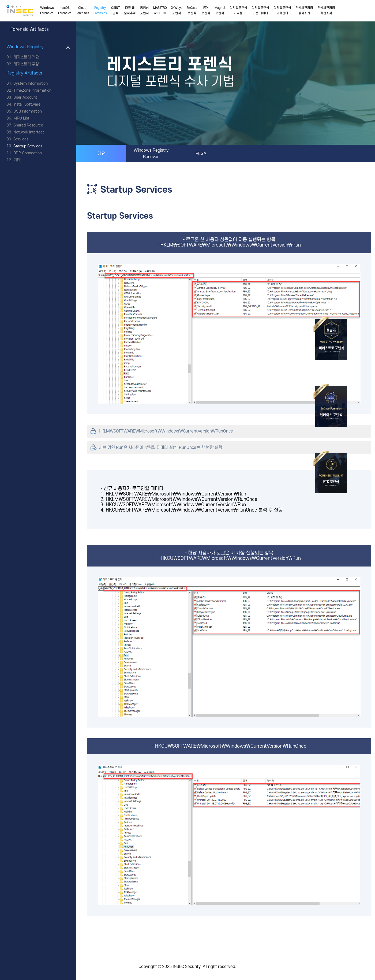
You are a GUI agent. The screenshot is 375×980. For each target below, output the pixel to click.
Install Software (27, 104)
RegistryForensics (100, 11)
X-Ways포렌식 (177, 11)
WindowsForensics (47, 11)
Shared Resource (28, 125)
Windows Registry (25, 47)
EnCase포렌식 (192, 11)
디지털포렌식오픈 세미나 (260, 11)
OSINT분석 (115, 11)
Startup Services (28, 146)
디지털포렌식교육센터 (282, 11)
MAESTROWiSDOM (160, 11)
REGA (201, 154)
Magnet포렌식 (220, 11)
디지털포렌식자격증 (238, 11)
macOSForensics (65, 11)
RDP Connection (28, 153)
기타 (17, 160)
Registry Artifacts (24, 73)
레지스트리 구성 (26, 64)
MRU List (21, 118)
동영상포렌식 (145, 11)
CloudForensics (82, 11)
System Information (31, 83)
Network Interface (29, 132)
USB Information (28, 111)
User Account (25, 97)
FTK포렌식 (206, 11)
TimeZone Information (32, 90)
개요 (101, 154)
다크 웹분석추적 (130, 11)
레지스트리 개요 (26, 57)
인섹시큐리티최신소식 (326, 11)
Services (21, 139)
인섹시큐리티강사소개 (304, 11)
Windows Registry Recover (151, 154)
